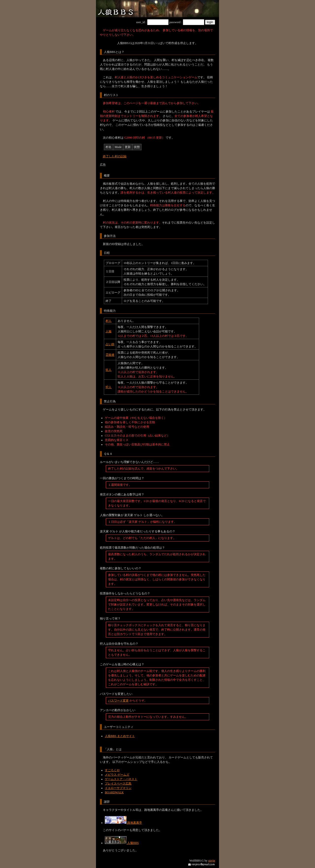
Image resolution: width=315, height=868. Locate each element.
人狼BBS (122, 843)
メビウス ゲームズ (117, 775)
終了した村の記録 (115, 156)
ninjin (212, 861)
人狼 (109, 331)
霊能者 (110, 355)
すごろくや (112, 770)
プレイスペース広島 (118, 784)
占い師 (110, 344)
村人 (109, 321)
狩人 (109, 387)
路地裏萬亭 (123, 823)
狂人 (109, 370)
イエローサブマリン (118, 788)
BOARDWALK (114, 792)
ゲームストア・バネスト (121, 779)
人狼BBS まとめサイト (120, 736)
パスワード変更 (118, 701)
